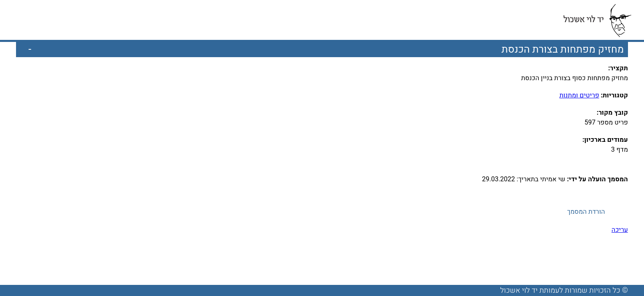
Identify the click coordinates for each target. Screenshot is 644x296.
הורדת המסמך (586, 212)
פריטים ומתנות (579, 95)
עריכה (620, 230)
